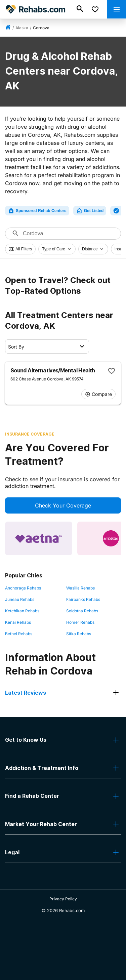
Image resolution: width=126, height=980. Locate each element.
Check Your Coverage (63, 505)
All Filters (20, 249)
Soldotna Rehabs (82, 611)
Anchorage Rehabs (23, 588)
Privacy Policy (63, 899)
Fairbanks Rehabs (83, 599)
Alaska (22, 28)
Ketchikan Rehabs (22, 611)
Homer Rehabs (80, 622)
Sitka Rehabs (79, 634)
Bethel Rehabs (19, 634)
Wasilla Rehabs (80, 588)
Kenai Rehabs (18, 622)
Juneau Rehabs (20, 599)
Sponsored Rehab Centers (37, 211)
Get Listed (90, 211)
